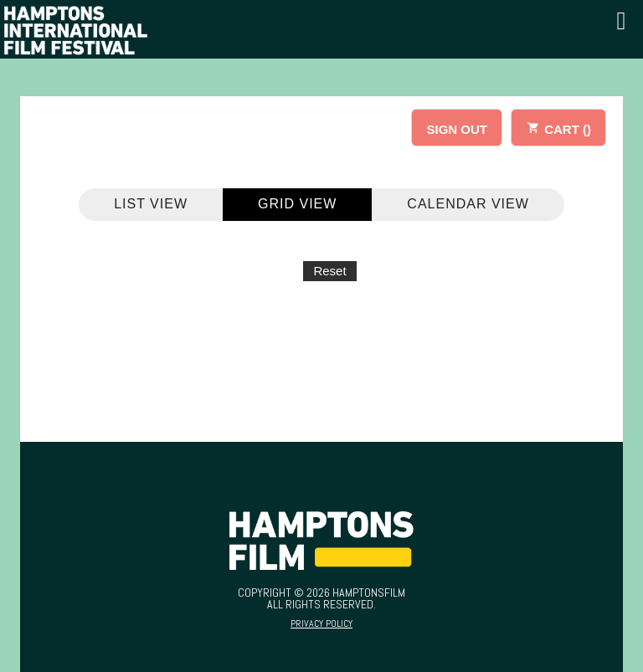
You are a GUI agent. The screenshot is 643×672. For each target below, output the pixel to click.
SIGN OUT (457, 129)
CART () (558, 127)
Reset (329, 271)
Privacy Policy (321, 623)
